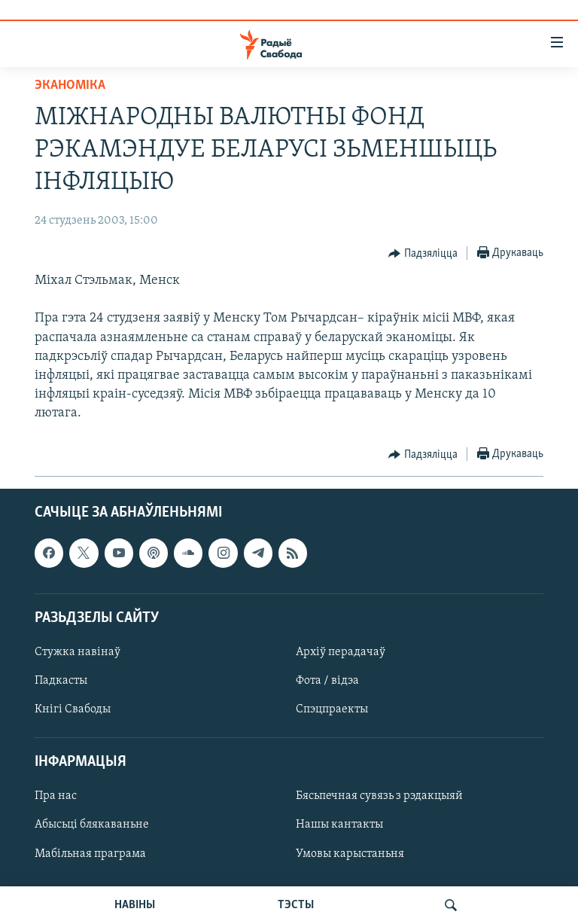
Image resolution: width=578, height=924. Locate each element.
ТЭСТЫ (296, 905)
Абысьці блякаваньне (92, 825)
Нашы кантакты (339, 825)
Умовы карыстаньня (350, 853)
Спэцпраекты (332, 709)
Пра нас (56, 796)
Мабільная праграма (90, 853)
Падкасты (61, 681)
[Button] (423, 254)
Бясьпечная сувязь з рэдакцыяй (379, 796)
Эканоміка (70, 85)
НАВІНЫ (135, 905)
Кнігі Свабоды (73, 709)
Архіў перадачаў (341, 652)
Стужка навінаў (78, 652)
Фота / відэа (327, 681)
